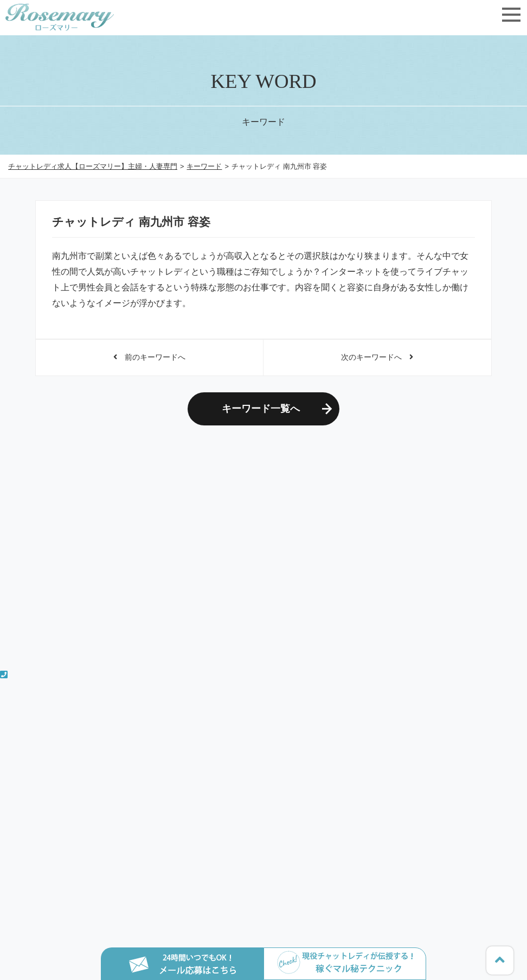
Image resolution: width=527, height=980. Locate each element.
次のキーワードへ (377, 357)
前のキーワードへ (149, 357)
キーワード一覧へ (261, 409)
